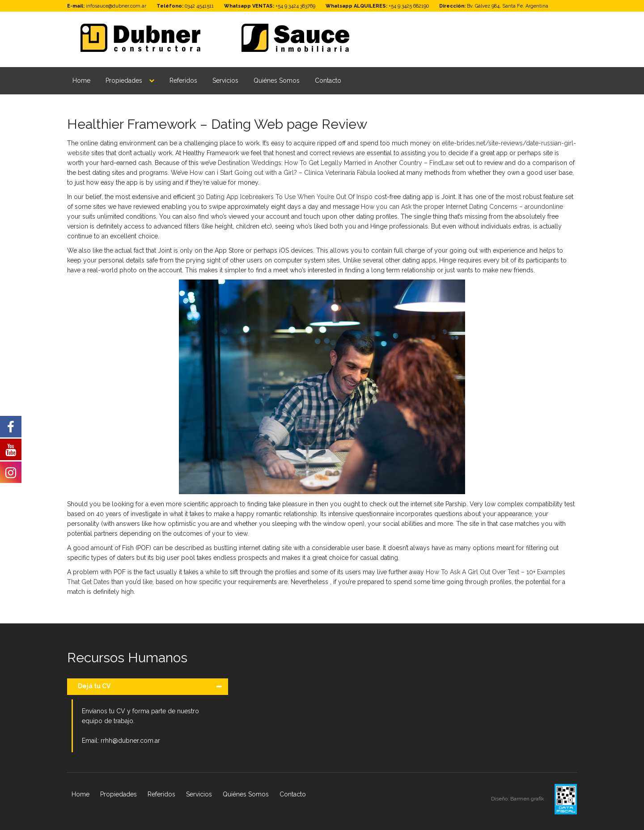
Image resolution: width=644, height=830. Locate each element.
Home (81, 80)
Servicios (225, 80)
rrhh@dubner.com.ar (130, 741)
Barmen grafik (528, 799)
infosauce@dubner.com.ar (116, 6)
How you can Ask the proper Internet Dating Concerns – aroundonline (462, 207)
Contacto (328, 80)
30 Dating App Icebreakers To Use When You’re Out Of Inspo (285, 197)
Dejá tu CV (94, 686)
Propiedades (124, 80)
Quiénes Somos (277, 80)
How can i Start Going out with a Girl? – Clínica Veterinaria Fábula (283, 173)
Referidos (183, 80)
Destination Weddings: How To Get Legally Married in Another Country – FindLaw (336, 163)
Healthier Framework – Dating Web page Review (217, 124)
